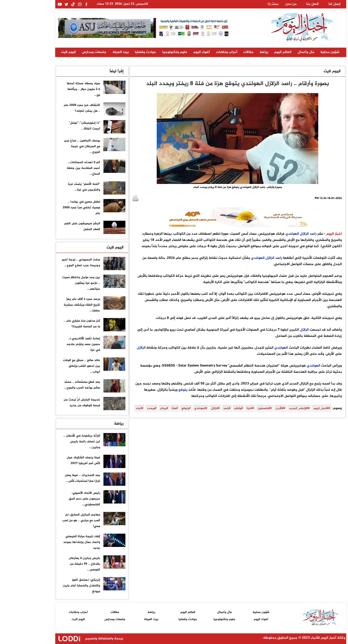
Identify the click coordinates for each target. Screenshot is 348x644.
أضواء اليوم (175, 52)
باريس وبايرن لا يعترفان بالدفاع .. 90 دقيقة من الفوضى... (58, 564)
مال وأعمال (279, 52)
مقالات (222, 52)
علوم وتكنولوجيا (148, 52)
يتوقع (156, 390)
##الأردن (254, 408)
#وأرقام (212, 408)
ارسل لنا (308, 4)
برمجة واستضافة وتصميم (63, 639)
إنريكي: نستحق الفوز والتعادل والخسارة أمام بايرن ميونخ (55, 586)
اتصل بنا (286, 4)
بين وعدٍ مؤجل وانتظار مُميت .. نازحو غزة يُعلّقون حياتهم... (54, 283)
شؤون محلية (303, 52)
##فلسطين (238, 408)
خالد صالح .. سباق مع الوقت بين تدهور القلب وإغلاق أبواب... (55, 366)
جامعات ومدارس (67, 52)
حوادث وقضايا (119, 52)
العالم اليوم (256, 52)
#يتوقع (159, 408)
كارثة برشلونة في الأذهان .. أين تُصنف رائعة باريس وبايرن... (55, 442)
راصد (286, 234)
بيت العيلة (94, 52)
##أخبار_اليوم (295, 408)
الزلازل (278, 234)
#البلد (113, 408)
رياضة (237, 52)
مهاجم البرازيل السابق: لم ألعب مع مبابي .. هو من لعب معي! (55, 520)
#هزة (148, 408)
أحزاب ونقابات (200, 52)
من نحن (264, 4)
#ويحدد (125, 408)
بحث (246, 4)
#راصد (200, 408)
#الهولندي (174, 408)
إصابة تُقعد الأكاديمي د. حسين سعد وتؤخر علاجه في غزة (57, 344)
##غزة (224, 408)
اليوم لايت (42, 52)
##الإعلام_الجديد (273, 408)
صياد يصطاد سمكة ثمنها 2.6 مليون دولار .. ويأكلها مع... (57, 89)
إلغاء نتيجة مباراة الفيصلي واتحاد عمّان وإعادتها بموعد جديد (55, 542)
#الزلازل (189, 408)
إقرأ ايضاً (90, 71)
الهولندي (266, 234)
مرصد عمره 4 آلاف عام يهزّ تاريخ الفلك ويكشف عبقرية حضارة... (55, 305)
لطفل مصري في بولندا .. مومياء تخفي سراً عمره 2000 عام (55, 208)
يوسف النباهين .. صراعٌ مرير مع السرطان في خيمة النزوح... (55, 146)
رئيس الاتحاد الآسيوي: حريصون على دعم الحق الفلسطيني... (58, 499)
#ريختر (137, 408)
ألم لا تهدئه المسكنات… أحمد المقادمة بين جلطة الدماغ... (57, 168)
